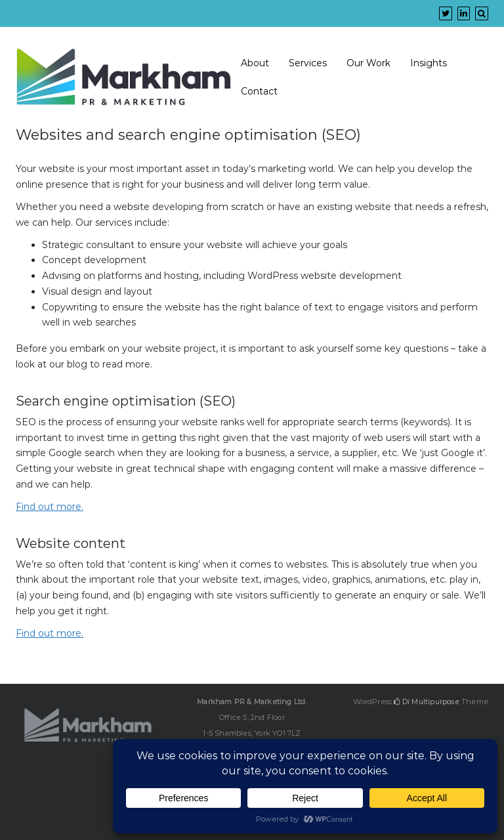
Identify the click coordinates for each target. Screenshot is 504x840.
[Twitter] (446, 13)
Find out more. (50, 507)
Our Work (368, 63)
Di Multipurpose (426, 702)
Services (308, 63)
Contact (259, 91)
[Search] (482, 13)
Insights (429, 63)
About (255, 63)
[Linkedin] (464, 13)
